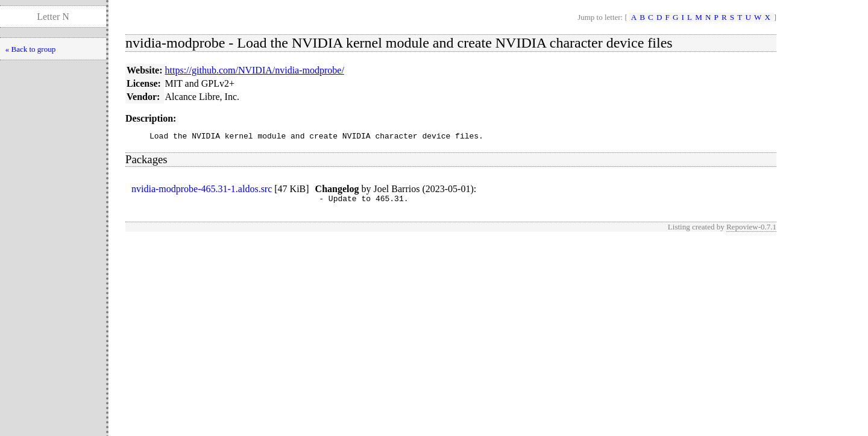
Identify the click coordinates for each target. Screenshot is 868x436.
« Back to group (30, 49)
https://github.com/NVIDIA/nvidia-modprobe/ (255, 70)
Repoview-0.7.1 (751, 230)
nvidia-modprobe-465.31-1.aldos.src (202, 191)
